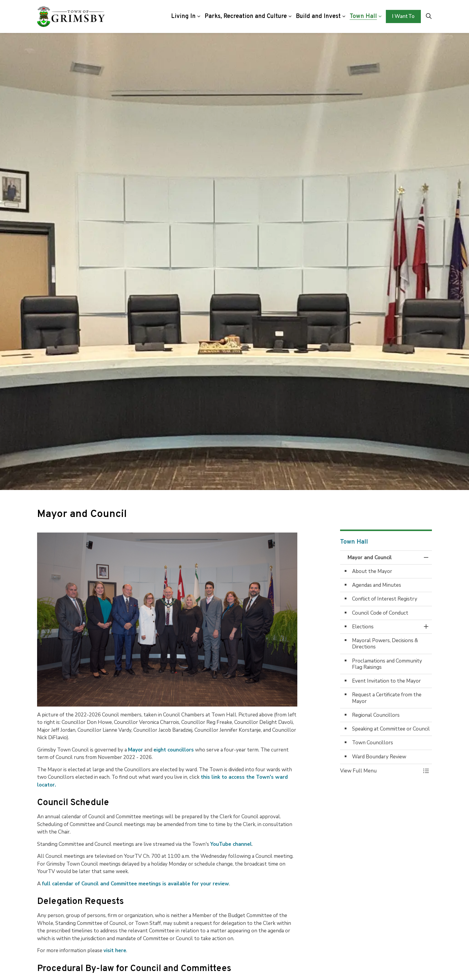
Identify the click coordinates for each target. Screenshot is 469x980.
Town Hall (363, 16)
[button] (380, 771)
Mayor (135, 750)
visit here (115, 950)
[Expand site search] (429, 16)
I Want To (403, 16)
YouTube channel (231, 844)
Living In (183, 16)
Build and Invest (318, 16)
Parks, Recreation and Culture (246, 16)
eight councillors (174, 750)
